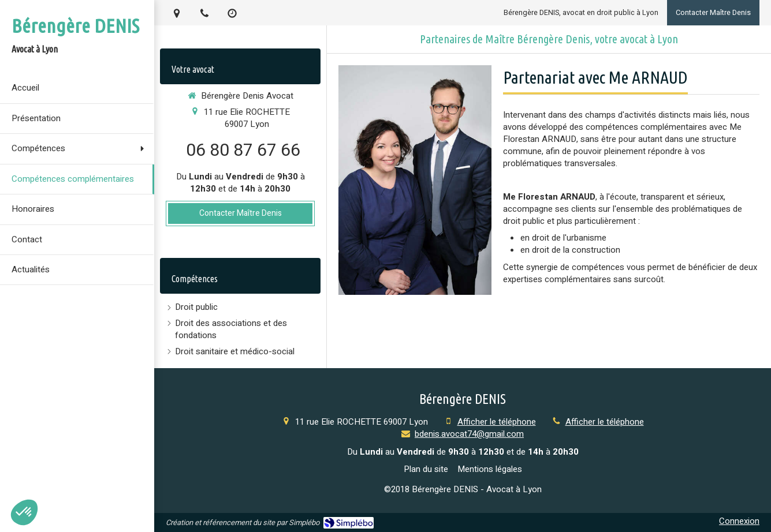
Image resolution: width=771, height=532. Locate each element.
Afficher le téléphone (497, 422)
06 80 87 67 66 (243, 151)
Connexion (739, 521)
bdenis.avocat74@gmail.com (469, 434)
